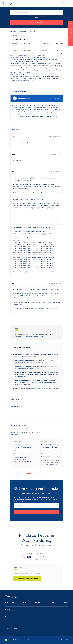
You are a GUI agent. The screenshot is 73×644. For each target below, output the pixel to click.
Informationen (40, 388)
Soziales (52, 602)
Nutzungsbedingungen (52, 388)
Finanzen (65, 602)
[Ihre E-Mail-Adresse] (37, 505)
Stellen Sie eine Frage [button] (36, 22)
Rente (24, 602)
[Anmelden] (37, 512)
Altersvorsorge (9, 602)
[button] (71, 24)
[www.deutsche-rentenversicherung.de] (27, 578)
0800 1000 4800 (39, 557)
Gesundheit (38, 602)
